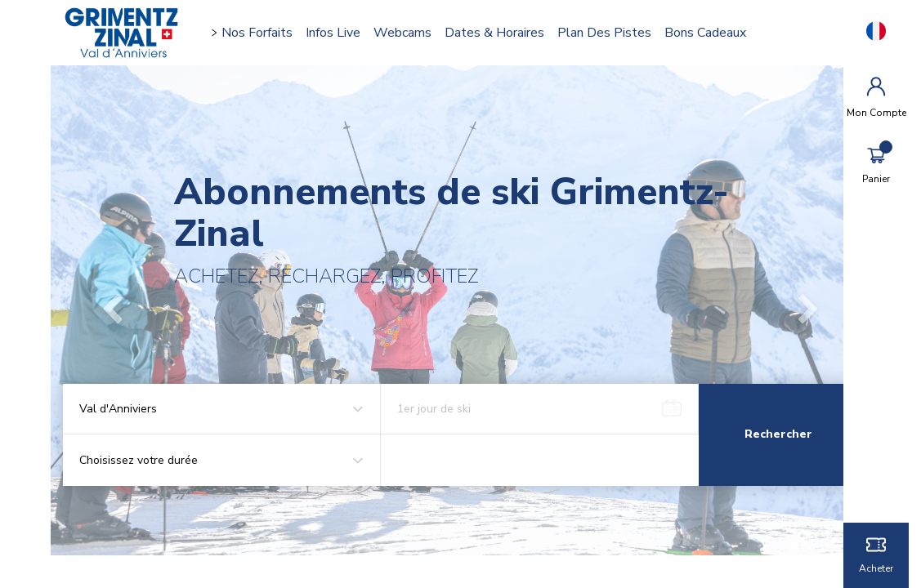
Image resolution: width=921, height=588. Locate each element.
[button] (125, 310)
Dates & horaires (503, 33)
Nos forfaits (265, 33)
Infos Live (341, 33)
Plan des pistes (613, 33)
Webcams (411, 33)
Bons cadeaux (713, 33)
